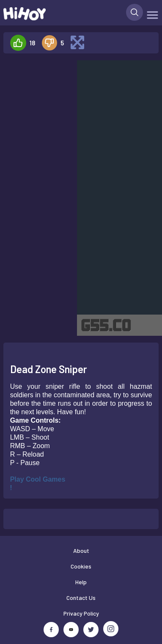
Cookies (81, 566)
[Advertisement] (37, 87)
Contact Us (81, 598)
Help (81, 582)
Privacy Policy (81, 613)
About (81, 551)
